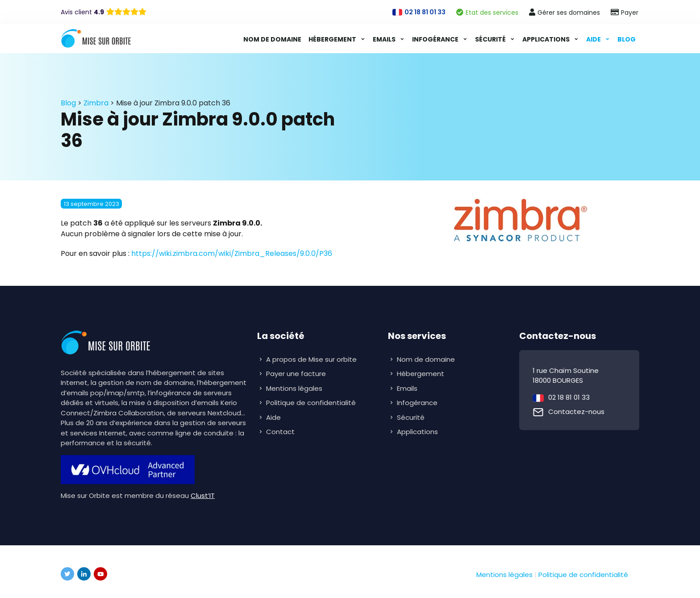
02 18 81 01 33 (569, 397)
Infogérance (436, 39)
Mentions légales (294, 388)
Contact (280, 432)
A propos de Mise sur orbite (311, 359)
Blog (627, 39)
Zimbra (96, 103)
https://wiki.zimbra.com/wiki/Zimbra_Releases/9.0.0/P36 (232, 253)
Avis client (82, 12)
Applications (547, 39)
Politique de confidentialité (311, 403)
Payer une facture (296, 374)
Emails (385, 39)
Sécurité (491, 39)
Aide (594, 39)
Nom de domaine (272, 39)
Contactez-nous (576, 412)
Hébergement (333, 39)
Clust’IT (203, 496)
